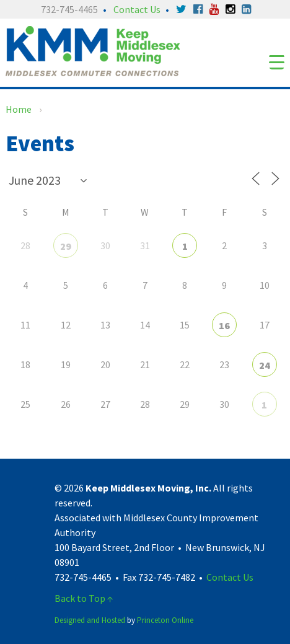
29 (66, 246)
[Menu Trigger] (277, 62)
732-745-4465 (69, 9)
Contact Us (137, 9)
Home (19, 109)
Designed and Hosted (90, 620)
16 (224, 325)
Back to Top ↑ (84, 598)
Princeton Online (165, 620)
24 (265, 365)
